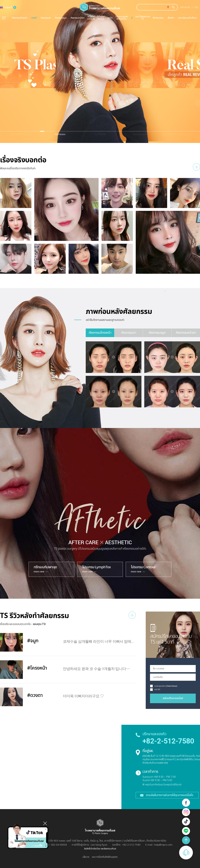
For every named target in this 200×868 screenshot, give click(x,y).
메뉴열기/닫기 (4, 18)
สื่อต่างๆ (171, 18)
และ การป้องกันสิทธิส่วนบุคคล (105, 857)
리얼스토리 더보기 (196, 167)
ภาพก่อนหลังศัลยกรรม (119, 312)
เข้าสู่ (196, 7)
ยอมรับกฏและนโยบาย (160, 686)
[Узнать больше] (172, 686)
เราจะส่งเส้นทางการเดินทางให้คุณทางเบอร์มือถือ (169, 795)
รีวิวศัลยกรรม (158, 18)
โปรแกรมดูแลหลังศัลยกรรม (121, 18)
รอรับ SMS (157, 689)
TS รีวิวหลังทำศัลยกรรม (34, 616)
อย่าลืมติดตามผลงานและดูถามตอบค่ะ (105, 320)
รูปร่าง (110, 18)
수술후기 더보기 (132, 615)
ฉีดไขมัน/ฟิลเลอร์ (101, 18)
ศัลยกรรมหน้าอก (77, 18)
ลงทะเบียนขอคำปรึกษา (187, 18)
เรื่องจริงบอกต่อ (23, 160)
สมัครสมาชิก (185, 7)
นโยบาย (86, 857)
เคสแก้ (34, 18)
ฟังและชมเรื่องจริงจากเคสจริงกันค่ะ (18, 168)
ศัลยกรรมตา (46, 18)
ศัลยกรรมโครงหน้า (20, 18)
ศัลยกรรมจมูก (61, 18)
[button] (15, 72)
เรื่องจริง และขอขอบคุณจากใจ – (23, 624)
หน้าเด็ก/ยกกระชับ (91, 18)
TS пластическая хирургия (100, 7)
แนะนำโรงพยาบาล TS (142, 18)
